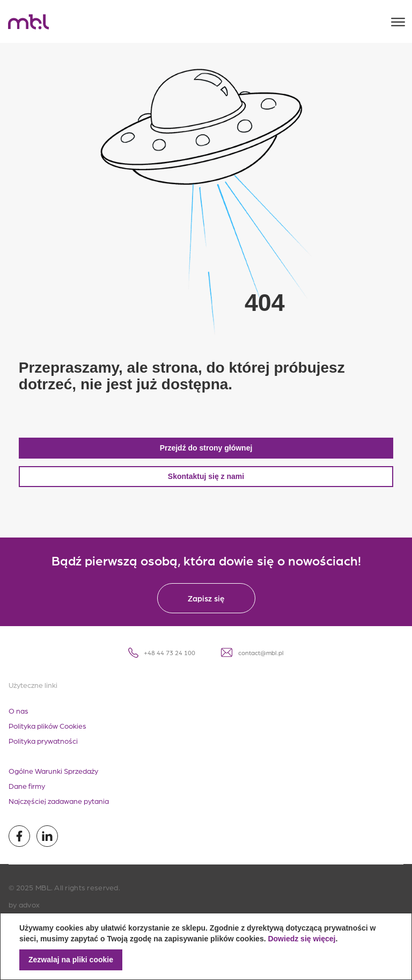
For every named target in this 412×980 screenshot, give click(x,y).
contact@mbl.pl (252, 661)
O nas (19, 719)
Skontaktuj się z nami (206, 485)
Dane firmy (27, 794)
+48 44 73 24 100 (162, 661)
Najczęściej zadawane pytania (59, 809)
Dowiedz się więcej (301, 939)
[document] (206, 946)
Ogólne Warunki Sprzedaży (53, 779)
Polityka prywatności (43, 749)
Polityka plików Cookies (47, 734)
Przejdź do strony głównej (206, 456)
